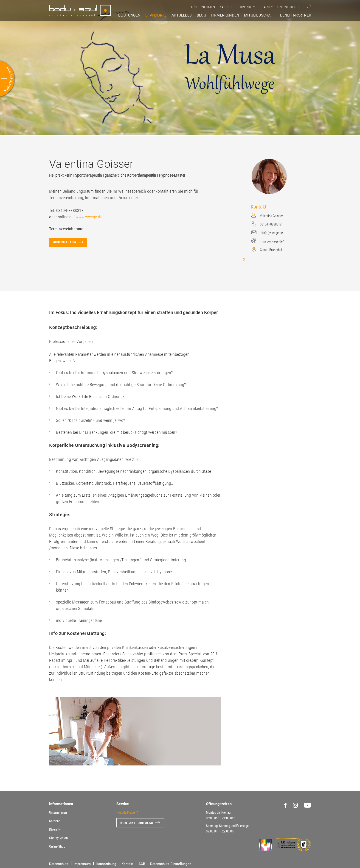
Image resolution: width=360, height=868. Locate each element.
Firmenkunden (225, 15)
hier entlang (65, 242)
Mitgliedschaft (260, 15)
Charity (266, 7)
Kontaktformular (137, 823)
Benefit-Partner (296, 15)
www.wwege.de (89, 217)
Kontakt (127, 864)
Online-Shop (288, 7)
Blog (201, 15)
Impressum (82, 864)
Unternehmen (203, 7)
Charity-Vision (58, 838)
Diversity (247, 7)
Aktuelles (182, 15)
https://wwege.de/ (272, 241)
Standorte (156, 15)
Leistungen (129, 15)
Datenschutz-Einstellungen (171, 864)
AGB (142, 864)
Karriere (227, 7)
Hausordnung (106, 864)
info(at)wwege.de (271, 233)
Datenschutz (59, 864)
